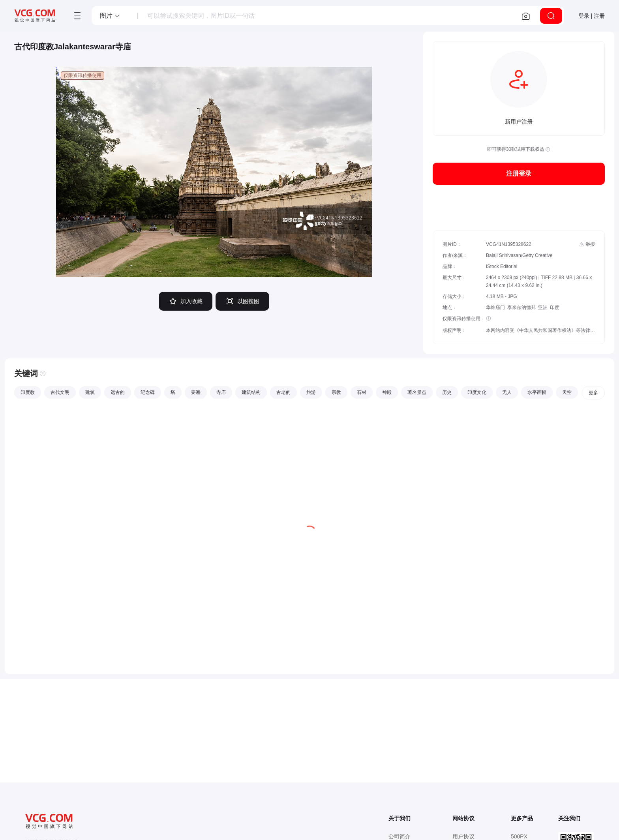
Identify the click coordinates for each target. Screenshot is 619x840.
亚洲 (543, 307)
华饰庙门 (495, 307)
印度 (555, 307)
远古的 (118, 392)
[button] (110, 16)
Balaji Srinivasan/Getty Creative (519, 255)
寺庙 (221, 392)
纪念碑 (148, 392)
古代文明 (60, 392)
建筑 (90, 392)
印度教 (28, 392)
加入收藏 (186, 301)
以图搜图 (242, 301)
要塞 (196, 392)
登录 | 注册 (592, 16)
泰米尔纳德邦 (521, 307)
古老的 (283, 392)
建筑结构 (251, 392)
